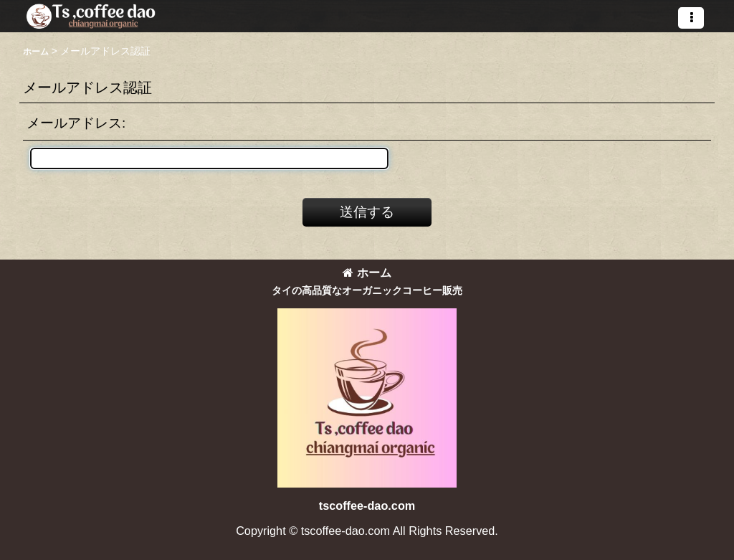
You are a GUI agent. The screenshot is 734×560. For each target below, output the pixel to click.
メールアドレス (74, 123)
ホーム (367, 272)
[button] (691, 18)
